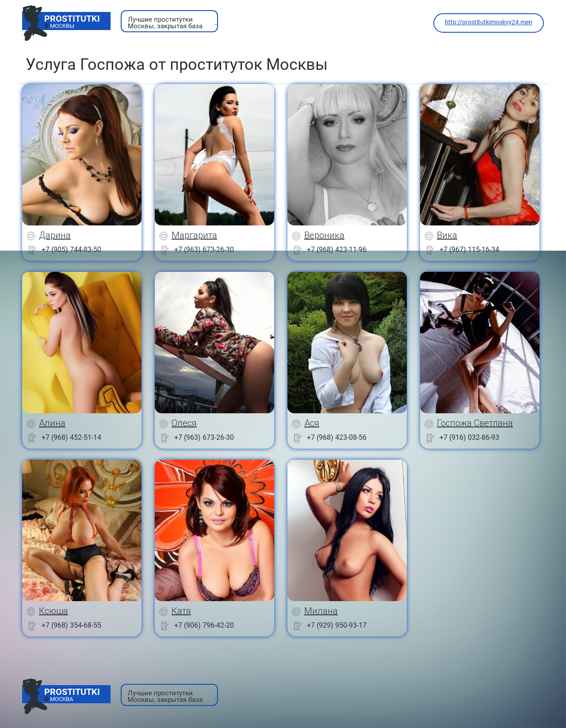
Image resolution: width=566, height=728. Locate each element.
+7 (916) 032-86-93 (469, 437)
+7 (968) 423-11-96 (337, 250)
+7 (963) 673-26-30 (204, 250)
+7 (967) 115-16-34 (469, 250)
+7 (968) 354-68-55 (71, 625)
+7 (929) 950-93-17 (337, 625)
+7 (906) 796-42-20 (204, 625)
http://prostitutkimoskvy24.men (489, 22)
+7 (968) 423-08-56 (337, 437)
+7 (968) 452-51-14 (71, 437)
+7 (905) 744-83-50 (71, 250)
